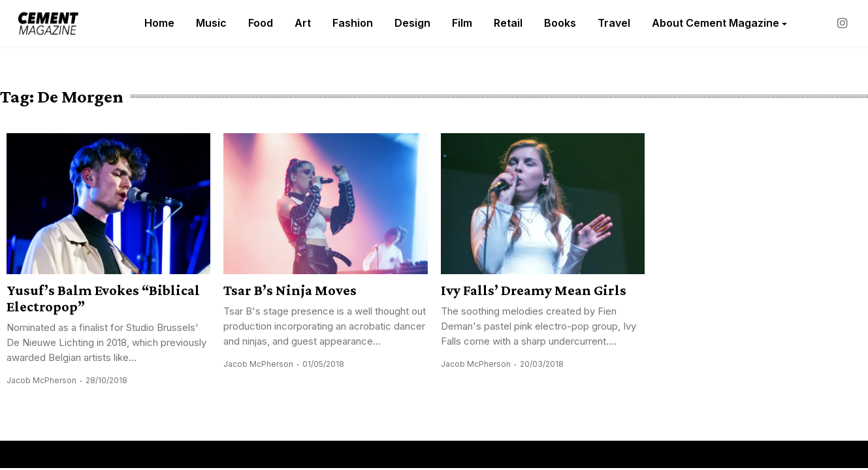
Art (303, 23)
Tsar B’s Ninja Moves (290, 290)
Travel (614, 23)
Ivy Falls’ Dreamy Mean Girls (534, 290)
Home (159, 23)
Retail (508, 23)
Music (211, 23)
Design (412, 23)
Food (261, 23)
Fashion (353, 23)
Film (462, 23)
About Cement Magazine (715, 23)
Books (560, 23)
